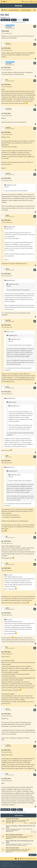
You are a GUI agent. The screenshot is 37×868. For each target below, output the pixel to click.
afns (7, 80)
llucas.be (8, 43)
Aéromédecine (15, 830)
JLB (17, 820)
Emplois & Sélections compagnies (20, 851)
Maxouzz (8, 709)
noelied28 (8, 745)
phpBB (9, 862)
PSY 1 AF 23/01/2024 (12, 848)
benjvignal (19, 844)
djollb (7, 456)
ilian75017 (19, 829)
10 (35, 823)
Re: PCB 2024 (6, 48)
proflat (5, 865)
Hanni (9, 17)
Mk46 (7, 563)
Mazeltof (11, 865)
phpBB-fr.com (9, 863)
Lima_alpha (19, 836)
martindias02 (9, 27)
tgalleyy (7, 215)
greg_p (18, 849)
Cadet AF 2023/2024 (12, 819)
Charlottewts (9, 109)
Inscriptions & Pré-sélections (18, 821)
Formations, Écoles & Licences (19, 845)
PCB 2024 (5, 15)
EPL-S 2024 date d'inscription (14, 835)
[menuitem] (5, 2)
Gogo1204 (8, 127)
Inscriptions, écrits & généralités (19, 837)
